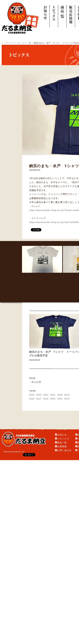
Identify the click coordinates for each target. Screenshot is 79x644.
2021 (53, 395)
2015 (53, 399)
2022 (46, 395)
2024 (32, 395)
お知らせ (62, 435)
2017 (39, 399)
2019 (67, 395)
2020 (60, 395)
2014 (60, 399)
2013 (67, 399)
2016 (46, 399)
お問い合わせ (64, 450)
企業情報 (62, 446)
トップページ (8, 43)
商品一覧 (62, 443)
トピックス (63, 439)
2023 (39, 395)
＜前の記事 (35, 382)
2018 (32, 399)
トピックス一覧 (24, 43)
